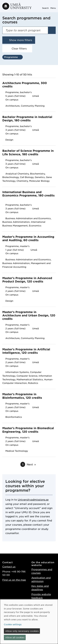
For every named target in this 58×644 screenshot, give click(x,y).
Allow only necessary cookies (22, 631)
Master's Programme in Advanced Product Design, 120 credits (27, 280)
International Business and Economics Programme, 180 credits (28, 195)
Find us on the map (14, 580)
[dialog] (29, 622)
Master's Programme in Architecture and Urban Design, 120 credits (29, 316)
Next (30, 464)
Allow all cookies (15, 637)
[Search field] (25, 30)
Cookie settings (13, 624)
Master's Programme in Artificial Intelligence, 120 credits (26, 351)
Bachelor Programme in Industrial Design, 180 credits (27, 119)
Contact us (9, 567)
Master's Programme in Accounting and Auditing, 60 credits (28, 239)
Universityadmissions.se (33, 499)
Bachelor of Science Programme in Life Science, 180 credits (28, 153)
